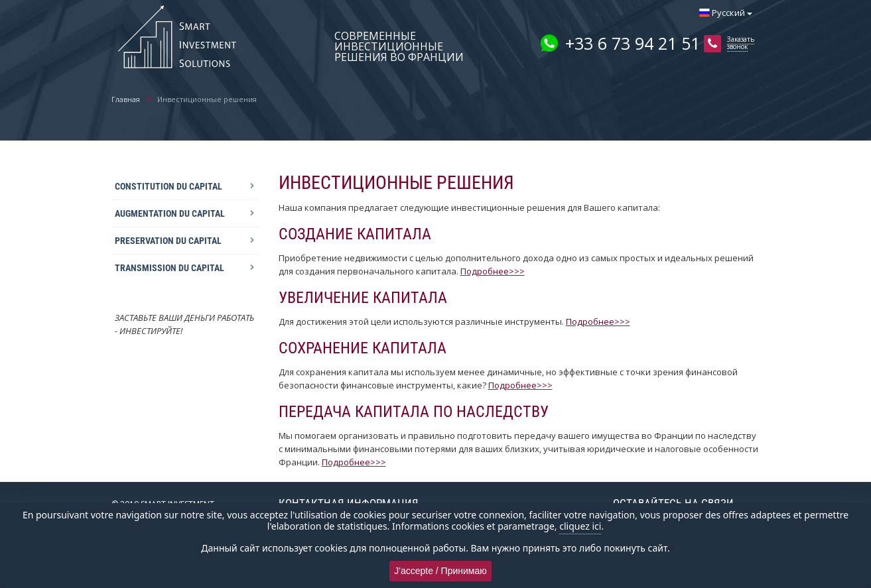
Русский (726, 13)
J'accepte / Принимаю (440, 571)
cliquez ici (580, 526)
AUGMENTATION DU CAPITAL (170, 213)
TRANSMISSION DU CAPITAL (169, 268)
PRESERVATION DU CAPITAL (168, 241)
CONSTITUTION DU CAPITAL (168, 186)
